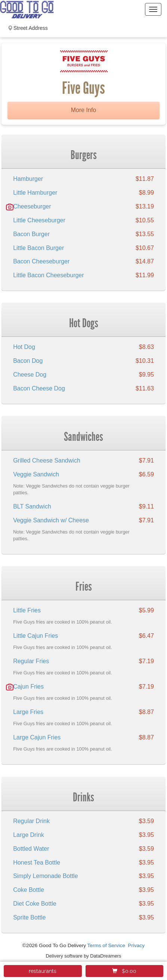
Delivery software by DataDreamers (84, 956)
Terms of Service (106, 945)
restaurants (43, 971)
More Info (84, 110)
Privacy (136, 945)
